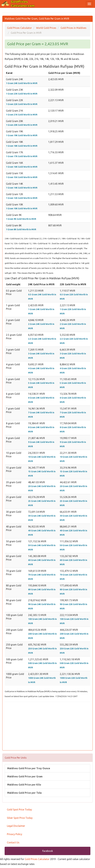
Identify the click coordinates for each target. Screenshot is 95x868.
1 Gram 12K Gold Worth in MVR (22, 198)
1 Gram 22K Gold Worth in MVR (22, 104)
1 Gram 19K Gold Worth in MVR (22, 135)
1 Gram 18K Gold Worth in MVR (22, 146)
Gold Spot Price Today (19, 810)
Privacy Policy (15, 834)
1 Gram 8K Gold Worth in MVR (21, 229)
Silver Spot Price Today (20, 818)
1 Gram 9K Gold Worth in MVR (21, 219)
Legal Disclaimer (16, 826)
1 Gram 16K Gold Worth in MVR (22, 167)
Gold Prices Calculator (37, 859)
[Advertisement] (47, 726)
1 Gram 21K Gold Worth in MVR (22, 115)
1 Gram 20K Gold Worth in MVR (22, 125)
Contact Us (13, 842)
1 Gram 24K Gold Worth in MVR (22, 83)
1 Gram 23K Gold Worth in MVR (22, 94)
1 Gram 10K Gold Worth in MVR (22, 208)
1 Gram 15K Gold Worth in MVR (22, 177)
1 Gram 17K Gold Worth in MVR (22, 156)
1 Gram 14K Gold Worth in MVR (22, 188)
